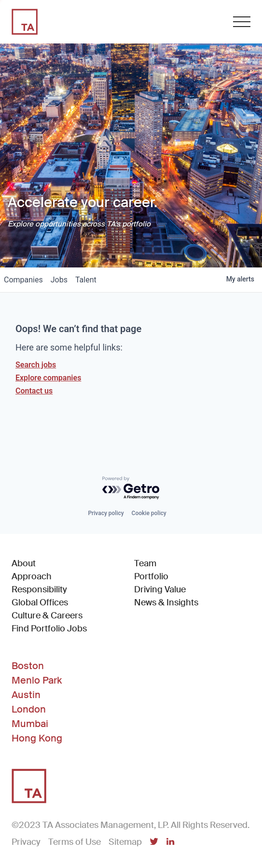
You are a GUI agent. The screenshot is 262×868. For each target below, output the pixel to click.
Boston (28, 666)
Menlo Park (37, 680)
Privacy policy (106, 513)
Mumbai (30, 724)
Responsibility (39, 589)
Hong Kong (37, 738)
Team (145, 563)
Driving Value (160, 589)
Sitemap (125, 842)
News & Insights (166, 602)
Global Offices (40, 602)
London (29, 709)
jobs (59, 280)
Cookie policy (149, 513)
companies (23, 280)
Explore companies (48, 378)
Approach (32, 576)
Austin (26, 695)
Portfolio (151, 576)
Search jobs (36, 365)
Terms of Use (75, 842)
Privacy (26, 842)
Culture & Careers (47, 616)
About (24, 563)
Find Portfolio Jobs (49, 628)
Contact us (34, 391)
